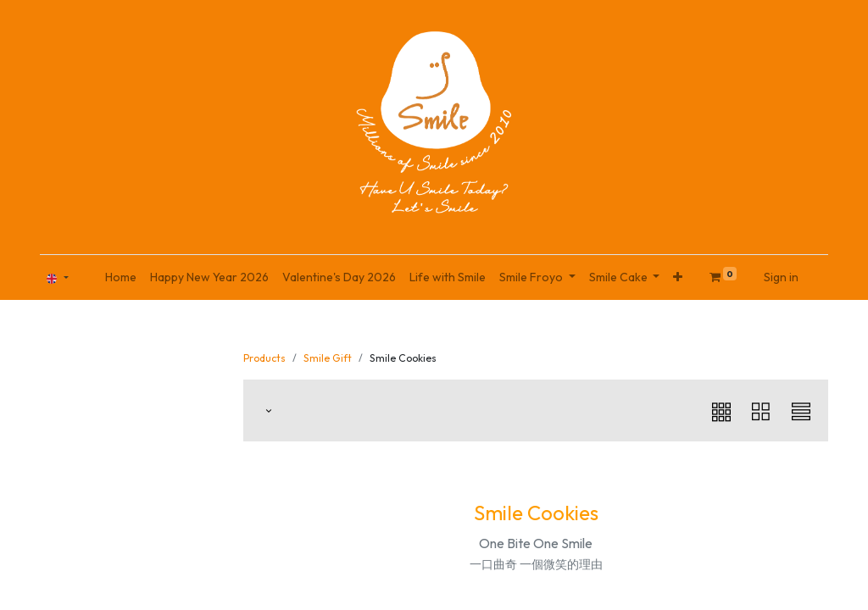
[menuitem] (121, 277)
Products (264, 358)
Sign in (781, 277)
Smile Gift (328, 358)
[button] (678, 277)
